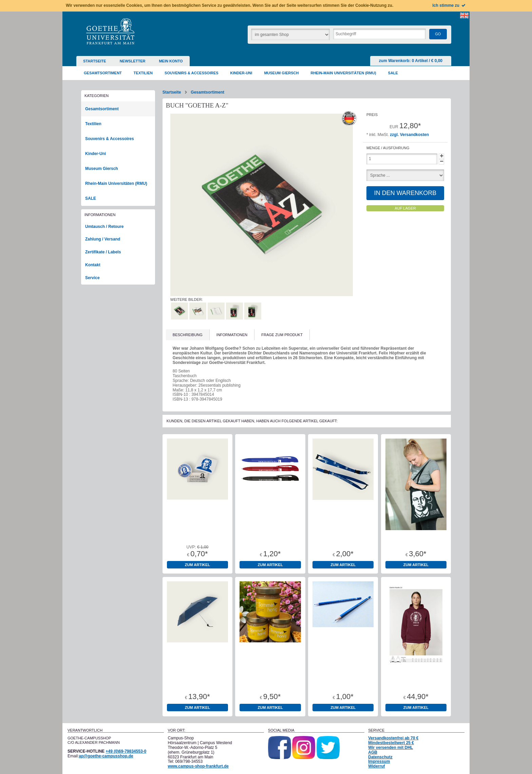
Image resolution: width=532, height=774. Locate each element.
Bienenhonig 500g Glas (270, 677)
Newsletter (133, 61)
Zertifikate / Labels (103, 252)
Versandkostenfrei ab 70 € (393, 738)
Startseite (95, 61)
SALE (91, 198)
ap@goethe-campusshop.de (106, 756)
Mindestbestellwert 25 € (391, 743)
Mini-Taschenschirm (198, 677)
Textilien (93, 124)
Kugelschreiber (270, 534)
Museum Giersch (102, 169)
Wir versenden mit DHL (391, 748)
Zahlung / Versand (103, 239)
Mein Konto (171, 61)
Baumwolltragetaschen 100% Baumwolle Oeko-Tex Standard (416, 538)
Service (92, 278)
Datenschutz (380, 757)
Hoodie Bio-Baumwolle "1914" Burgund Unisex (416, 679)
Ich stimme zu (449, 5)
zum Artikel (197, 565)
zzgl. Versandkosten (409, 135)
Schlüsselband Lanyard (343, 534)
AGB (373, 752)
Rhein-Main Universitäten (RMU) (116, 183)
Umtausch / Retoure (104, 227)
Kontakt (93, 265)
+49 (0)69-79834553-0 (126, 751)
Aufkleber (197, 534)
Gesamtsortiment (207, 92)
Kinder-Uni (96, 154)
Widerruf (376, 766)
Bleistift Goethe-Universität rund (343, 679)
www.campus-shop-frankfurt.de (198, 766)
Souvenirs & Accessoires (110, 139)
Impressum (379, 761)
